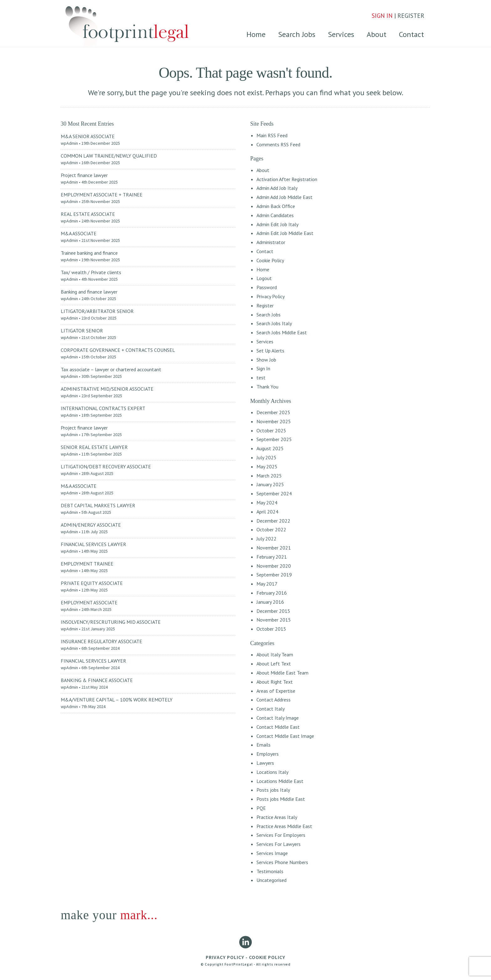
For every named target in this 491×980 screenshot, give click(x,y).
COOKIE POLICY (267, 957)
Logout (264, 278)
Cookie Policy (270, 260)
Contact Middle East (278, 727)
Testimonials (270, 871)
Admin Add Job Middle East (284, 197)
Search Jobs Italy (274, 323)
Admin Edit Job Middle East (285, 233)
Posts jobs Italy (273, 790)
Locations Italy (272, 772)
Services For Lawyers (279, 844)
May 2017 (267, 584)
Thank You (267, 387)
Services (341, 34)
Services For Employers (281, 835)
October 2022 (271, 529)
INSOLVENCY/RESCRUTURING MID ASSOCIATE (111, 622)
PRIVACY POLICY (225, 957)
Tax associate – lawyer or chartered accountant (111, 369)
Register (265, 305)
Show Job (266, 360)
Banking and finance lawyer (89, 292)
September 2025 (274, 439)
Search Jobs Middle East (282, 332)
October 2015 (271, 629)
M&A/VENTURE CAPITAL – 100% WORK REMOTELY (117, 700)
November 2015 (274, 620)
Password (267, 287)
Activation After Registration (287, 179)
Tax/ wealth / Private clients (91, 272)
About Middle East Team (282, 673)
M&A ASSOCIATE (79, 233)
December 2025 (273, 412)
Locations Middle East (280, 781)
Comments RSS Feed (278, 144)
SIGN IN (382, 16)
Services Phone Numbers (282, 862)
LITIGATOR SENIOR (82, 331)
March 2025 (269, 476)
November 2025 (274, 421)
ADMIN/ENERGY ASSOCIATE (91, 525)
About (377, 34)
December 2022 (273, 521)
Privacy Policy (271, 296)
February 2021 (272, 557)
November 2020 (274, 566)
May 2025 (267, 467)
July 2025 (266, 457)
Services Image (272, 853)
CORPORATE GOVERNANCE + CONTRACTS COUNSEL (118, 350)
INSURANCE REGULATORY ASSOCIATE (101, 641)
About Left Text (274, 664)
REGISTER (411, 16)
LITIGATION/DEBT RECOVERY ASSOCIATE (106, 467)
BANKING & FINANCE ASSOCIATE (97, 680)
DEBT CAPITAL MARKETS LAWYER (98, 505)
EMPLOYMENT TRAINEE (87, 564)
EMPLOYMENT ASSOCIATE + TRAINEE (102, 195)
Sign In (263, 368)
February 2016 (272, 593)
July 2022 (266, 539)
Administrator (271, 242)
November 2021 (274, 548)
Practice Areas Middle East (284, 826)
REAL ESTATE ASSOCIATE (88, 214)
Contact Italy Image (278, 718)
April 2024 (267, 512)
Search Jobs (297, 34)
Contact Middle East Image (285, 736)
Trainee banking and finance (89, 253)
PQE (261, 808)
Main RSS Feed (272, 135)
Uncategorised (271, 880)
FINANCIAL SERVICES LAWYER (93, 544)
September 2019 (274, 575)
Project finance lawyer (84, 175)
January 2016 (270, 602)
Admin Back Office (276, 206)
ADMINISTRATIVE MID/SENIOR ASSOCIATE (107, 389)
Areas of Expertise (276, 691)
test (261, 378)
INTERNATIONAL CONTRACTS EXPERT (103, 408)
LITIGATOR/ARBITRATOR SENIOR (97, 311)
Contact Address (274, 700)
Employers (268, 754)
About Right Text (275, 682)
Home (256, 34)
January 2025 (270, 484)
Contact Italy (271, 709)
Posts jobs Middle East (281, 799)
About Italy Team (275, 654)
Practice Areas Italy (277, 817)
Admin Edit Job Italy (277, 224)
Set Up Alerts (270, 351)
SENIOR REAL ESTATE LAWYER (94, 447)
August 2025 (270, 448)
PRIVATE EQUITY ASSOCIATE (92, 583)
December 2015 (273, 611)
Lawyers (265, 763)
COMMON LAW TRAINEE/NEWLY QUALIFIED (109, 156)
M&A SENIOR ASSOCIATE (88, 136)
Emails (264, 745)
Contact (411, 34)
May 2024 (267, 503)
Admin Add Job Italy (277, 188)
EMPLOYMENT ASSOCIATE (89, 602)
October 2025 (271, 430)
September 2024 (274, 493)
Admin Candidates (275, 215)
